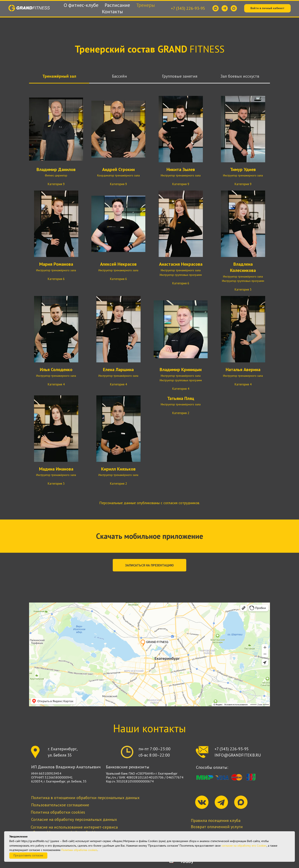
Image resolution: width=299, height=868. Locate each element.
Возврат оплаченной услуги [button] (217, 827)
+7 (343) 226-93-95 (188, 8)
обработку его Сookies (252, 846)
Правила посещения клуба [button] (216, 820)
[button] (149, 565)
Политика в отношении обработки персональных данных (85, 798)
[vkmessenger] (216, 8)
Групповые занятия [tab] (180, 76)
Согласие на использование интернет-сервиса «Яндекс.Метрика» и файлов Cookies (74, 830)
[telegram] (225, 8)
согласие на (229, 846)
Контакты (112, 12)
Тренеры (146, 5)
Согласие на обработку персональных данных (74, 819)
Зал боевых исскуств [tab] (240, 76)
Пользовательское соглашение (60, 805)
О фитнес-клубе (81, 5)
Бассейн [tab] (119, 76)
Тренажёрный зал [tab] (59, 76)
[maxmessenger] (234, 8)
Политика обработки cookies (58, 812)
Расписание (117, 5)
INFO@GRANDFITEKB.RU (238, 755)
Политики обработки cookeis (79, 850)
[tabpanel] (149, 294)
